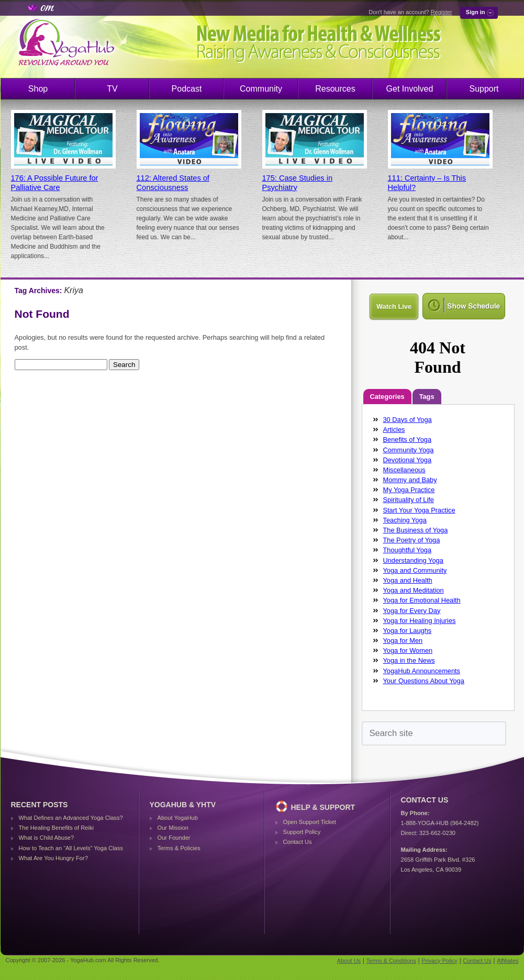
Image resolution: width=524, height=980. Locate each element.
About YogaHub (178, 818)
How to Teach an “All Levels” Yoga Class (71, 848)
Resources (335, 89)
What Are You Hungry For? (53, 858)
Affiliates (508, 961)
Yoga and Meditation (414, 590)
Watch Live (394, 307)
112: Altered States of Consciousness (173, 183)
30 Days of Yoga (408, 420)
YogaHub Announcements (422, 671)
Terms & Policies (179, 848)
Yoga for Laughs (408, 631)
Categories (387, 397)
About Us (349, 961)
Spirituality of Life (409, 500)
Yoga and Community (415, 570)
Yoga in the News (409, 660)
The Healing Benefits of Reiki (56, 828)
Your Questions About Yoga (424, 681)
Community (261, 89)
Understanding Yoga (413, 560)
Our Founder (174, 838)
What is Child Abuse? (47, 838)
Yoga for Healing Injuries (420, 621)
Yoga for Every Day (412, 611)
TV (112, 89)
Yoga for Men (403, 641)
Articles (394, 430)
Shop (38, 89)
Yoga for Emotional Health (422, 600)
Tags (427, 397)
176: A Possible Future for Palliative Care (55, 183)
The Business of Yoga (416, 530)
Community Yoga (409, 450)
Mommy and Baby (410, 480)
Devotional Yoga (408, 460)
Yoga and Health (408, 580)
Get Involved (410, 89)
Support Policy (302, 832)
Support (484, 89)
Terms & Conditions (391, 961)
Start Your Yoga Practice (419, 510)
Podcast (187, 89)
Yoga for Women (408, 650)
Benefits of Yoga (408, 439)
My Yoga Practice (409, 490)
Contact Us (298, 842)
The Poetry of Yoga (412, 540)
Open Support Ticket (310, 822)
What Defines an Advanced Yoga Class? (71, 818)
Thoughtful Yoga (408, 550)
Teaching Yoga (405, 520)
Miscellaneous (404, 470)
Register (442, 12)
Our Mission (173, 828)
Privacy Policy (439, 961)
